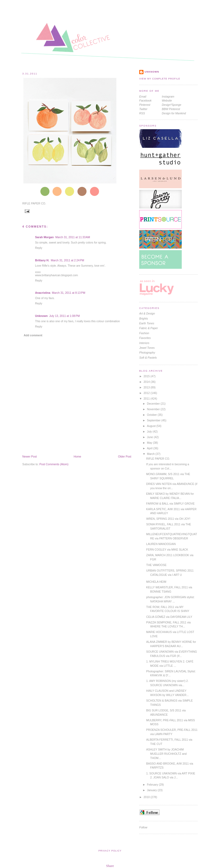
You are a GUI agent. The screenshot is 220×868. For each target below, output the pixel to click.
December (154, 404)
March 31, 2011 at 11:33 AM (73, 237)
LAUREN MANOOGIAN (161, 544)
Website (167, 100)
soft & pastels (148, 358)
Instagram (168, 97)
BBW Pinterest (171, 109)
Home (77, 456)
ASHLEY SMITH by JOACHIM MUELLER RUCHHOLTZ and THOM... (166, 754)
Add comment (33, 335)
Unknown (41, 316)
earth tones (147, 323)
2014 (147, 382)
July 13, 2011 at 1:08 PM (64, 316)
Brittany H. (42, 260)
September (154, 420)
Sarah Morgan (44, 237)
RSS (142, 113)
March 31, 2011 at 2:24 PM (67, 260)
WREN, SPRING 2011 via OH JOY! (168, 519)
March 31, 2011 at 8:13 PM (68, 293)
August (152, 426)
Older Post (125, 456)
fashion (144, 333)
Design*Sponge (172, 105)
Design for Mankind (174, 113)
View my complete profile (160, 79)
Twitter (143, 109)
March (151, 454)
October (152, 415)
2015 (147, 376)
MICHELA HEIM (156, 582)
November (154, 409)
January (152, 790)
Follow (143, 827)
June (150, 437)
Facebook (145, 100)
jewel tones (147, 348)
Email (143, 97)
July (150, 431)
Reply (39, 248)
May (150, 443)
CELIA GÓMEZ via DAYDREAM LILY (169, 617)
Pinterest (145, 105)
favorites (145, 338)
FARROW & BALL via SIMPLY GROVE (170, 504)
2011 (147, 399)
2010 (147, 797)
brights (144, 318)
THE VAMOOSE (156, 565)
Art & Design (147, 313)
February (153, 785)
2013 (147, 387)
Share (110, 866)
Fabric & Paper (149, 328)
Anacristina (43, 293)
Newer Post (29, 456)
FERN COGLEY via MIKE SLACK (167, 550)
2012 (147, 393)
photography (147, 353)
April (150, 448)
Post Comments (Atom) (54, 464)
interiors (144, 343)
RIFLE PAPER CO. (34, 203)
